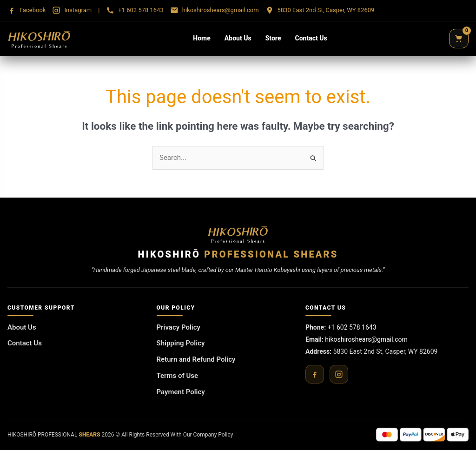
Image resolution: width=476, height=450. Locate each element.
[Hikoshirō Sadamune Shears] (39, 39)
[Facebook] (315, 374)
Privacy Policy (178, 327)
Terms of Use (178, 376)
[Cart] (459, 39)
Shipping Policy (181, 343)
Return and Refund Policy (196, 359)
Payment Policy (181, 392)
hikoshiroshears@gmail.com (366, 339)
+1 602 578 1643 (352, 327)
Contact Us (311, 38)
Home (202, 38)
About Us (238, 38)
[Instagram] (339, 374)
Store (273, 38)
